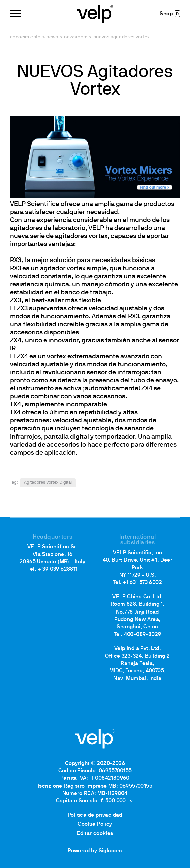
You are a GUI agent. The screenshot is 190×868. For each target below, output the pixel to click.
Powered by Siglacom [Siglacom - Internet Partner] (95, 851)
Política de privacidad (95, 815)
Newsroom (76, 37)
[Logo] (95, 14)
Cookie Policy (95, 824)
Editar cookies (95, 834)
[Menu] (15, 14)
